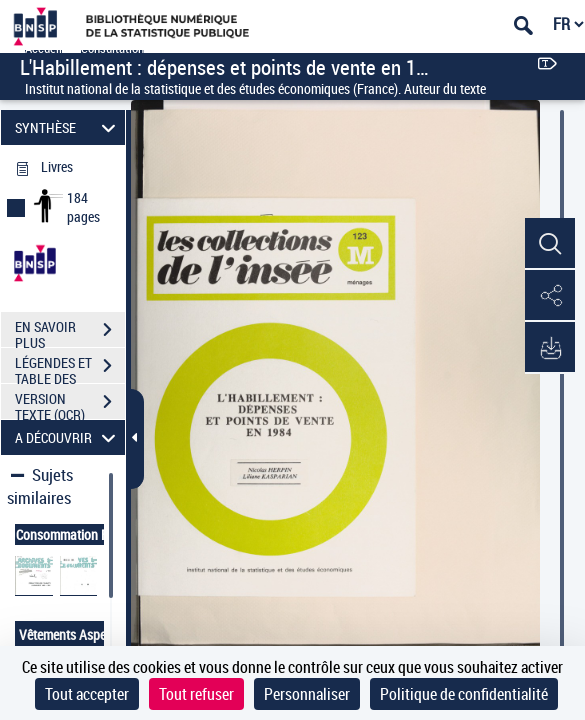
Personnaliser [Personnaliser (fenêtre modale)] (307, 694)
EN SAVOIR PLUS (70, 332)
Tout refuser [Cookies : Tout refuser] (196, 694)
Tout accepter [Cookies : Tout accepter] (87, 694)
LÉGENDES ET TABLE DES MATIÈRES (70, 368)
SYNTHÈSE (68, 127)
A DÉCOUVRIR (68, 437)
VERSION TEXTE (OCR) (70, 404)
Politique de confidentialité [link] (464, 694)
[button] (550, 244)
